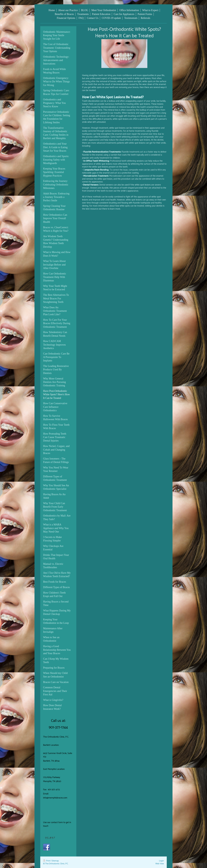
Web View (160, 864)
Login (161, 861)
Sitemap (55, 861)
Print (47, 861)
